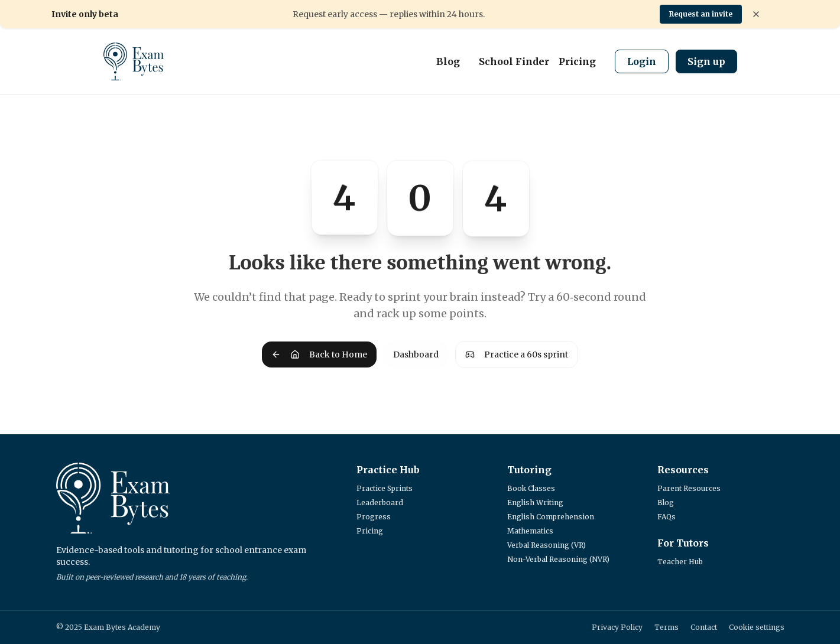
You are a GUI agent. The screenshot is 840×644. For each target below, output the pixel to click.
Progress (374, 517)
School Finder (514, 61)
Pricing (577, 61)
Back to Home (319, 354)
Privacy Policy (617, 627)
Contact (704, 627)
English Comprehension (551, 517)
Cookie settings (757, 627)
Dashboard (416, 354)
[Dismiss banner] (756, 14)
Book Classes (531, 488)
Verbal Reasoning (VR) (547, 545)
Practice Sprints (385, 488)
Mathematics (530, 531)
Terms (667, 627)
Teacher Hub (680, 562)
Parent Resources (689, 488)
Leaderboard (380, 502)
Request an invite (701, 14)
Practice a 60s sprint (517, 354)
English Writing (535, 502)
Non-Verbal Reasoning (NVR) (558, 559)
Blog (448, 61)
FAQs (667, 517)
